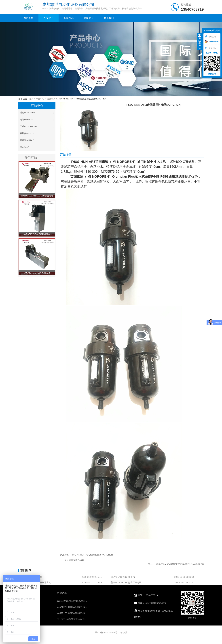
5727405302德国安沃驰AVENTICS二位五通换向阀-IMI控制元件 (88, 619)
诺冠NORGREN (55, 99)
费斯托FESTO (37, 133)
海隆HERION (37, 119)
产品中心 (49, 18)
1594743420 (212, 41)
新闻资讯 (69, 18)
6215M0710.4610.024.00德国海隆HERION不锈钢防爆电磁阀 (86, 601)
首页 (31, 99)
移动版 (124, 632)
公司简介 (89, 18)
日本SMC (37, 147)
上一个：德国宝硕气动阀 (72, 560)
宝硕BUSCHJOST (37, 126)
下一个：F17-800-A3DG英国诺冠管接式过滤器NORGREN (176, 564)
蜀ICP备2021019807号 (106, 632)
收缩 (200, 42)
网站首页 (28, 18)
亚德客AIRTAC (37, 140)
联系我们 (109, 18)
